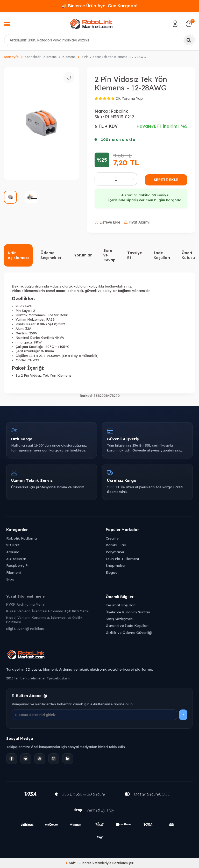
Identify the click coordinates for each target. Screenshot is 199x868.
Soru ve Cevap (109, 255)
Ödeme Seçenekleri (51, 255)
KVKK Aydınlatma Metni (25, 604)
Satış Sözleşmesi (120, 619)
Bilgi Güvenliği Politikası (25, 629)
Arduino (13, 552)
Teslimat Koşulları (121, 605)
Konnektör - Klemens (41, 57)
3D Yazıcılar (16, 559)
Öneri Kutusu (188, 255)
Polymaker (115, 552)
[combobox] (99, 40)
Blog (10, 579)
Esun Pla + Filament (122, 559)
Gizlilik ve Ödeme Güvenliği (129, 632)
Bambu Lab (116, 545)
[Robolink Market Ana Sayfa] (99, 655)
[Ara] (189, 40)
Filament (14, 572)
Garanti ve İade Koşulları (127, 625)
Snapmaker (116, 565)
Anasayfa (11, 57)
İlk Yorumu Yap (129, 98)
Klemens (69, 57)
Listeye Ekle (107, 222)
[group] (41, 123)
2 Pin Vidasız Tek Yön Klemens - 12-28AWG (114, 57)
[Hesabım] (175, 24)
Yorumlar (83, 255)
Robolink (119, 111)
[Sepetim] (189, 24)
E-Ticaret (84, 863)
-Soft (71, 863)
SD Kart (13, 545)
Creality (112, 538)
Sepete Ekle (166, 180)
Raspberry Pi (17, 565)
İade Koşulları (162, 255)
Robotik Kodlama (22, 538)
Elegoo (112, 572)
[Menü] (7, 25)
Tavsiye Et (135, 255)
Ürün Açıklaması (18, 255)
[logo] (91, 24)
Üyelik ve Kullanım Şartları (128, 612)
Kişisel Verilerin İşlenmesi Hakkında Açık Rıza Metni (47, 611)
